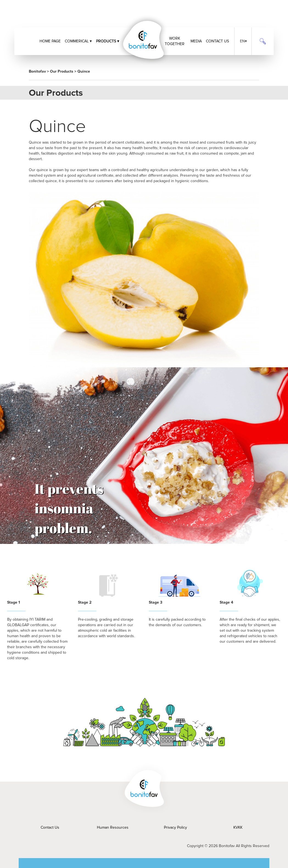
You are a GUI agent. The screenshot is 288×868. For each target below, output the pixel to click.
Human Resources (113, 827)
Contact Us (50, 827)
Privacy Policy (175, 827)
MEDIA (196, 41)
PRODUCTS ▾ (108, 41)
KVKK (238, 827)
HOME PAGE (50, 41)
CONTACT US (217, 41)
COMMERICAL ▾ (78, 41)
